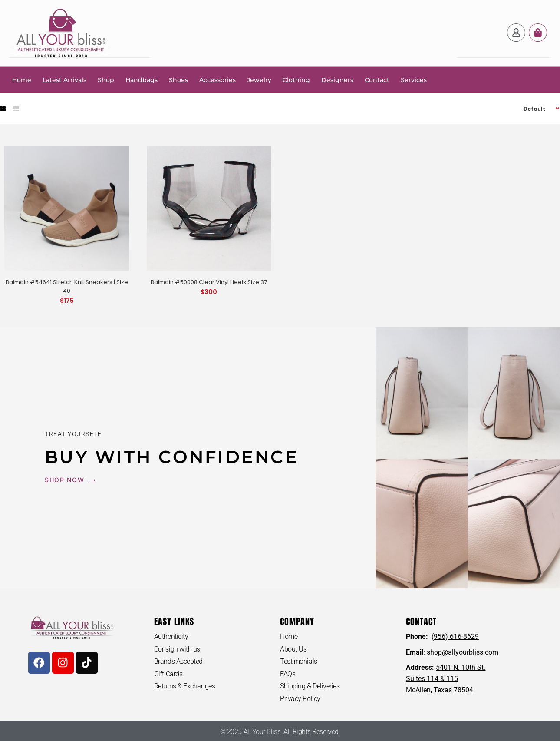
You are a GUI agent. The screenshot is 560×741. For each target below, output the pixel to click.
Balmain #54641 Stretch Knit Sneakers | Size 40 (67, 286)
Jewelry (259, 79)
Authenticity (171, 636)
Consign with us (177, 649)
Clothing (296, 79)
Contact (377, 79)
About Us (293, 649)
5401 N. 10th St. (461, 667)
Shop (106, 79)
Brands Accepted (178, 661)
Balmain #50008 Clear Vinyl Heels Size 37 (209, 282)
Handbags (142, 79)
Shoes (178, 79)
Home (22, 79)
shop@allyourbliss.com (463, 652)
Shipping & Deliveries (310, 686)
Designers (337, 79)
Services (414, 79)
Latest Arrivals (64, 79)
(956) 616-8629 (455, 636)
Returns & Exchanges (184, 686)
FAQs (288, 673)
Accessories (217, 79)
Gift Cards (168, 673)
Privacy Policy (300, 698)
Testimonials (299, 661)
